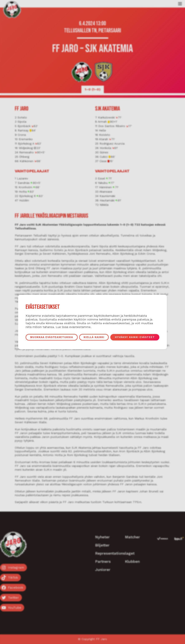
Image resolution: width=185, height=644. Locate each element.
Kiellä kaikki (94, 337)
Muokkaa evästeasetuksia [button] (52, 337)
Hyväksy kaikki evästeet (135, 337)
